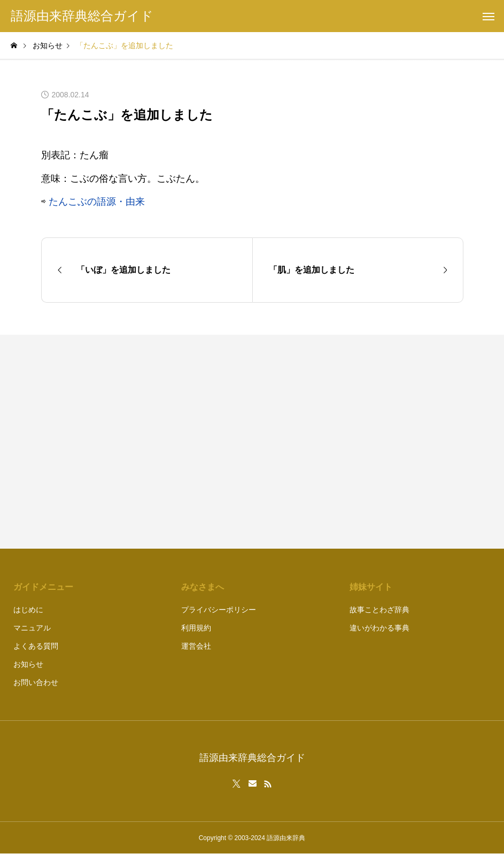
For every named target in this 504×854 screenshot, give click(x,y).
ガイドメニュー (43, 587)
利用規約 (196, 628)
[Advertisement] (363, 442)
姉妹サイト (371, 587)
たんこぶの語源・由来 (97, 202)
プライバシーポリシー (219, 610)
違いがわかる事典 (379, 628)
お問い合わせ (36, 682)
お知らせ (28, 664)
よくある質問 (36, 646)
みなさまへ (203, 587)
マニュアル (32, 628)
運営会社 (196, 646)
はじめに (28, 610)
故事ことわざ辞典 (379, 610)
